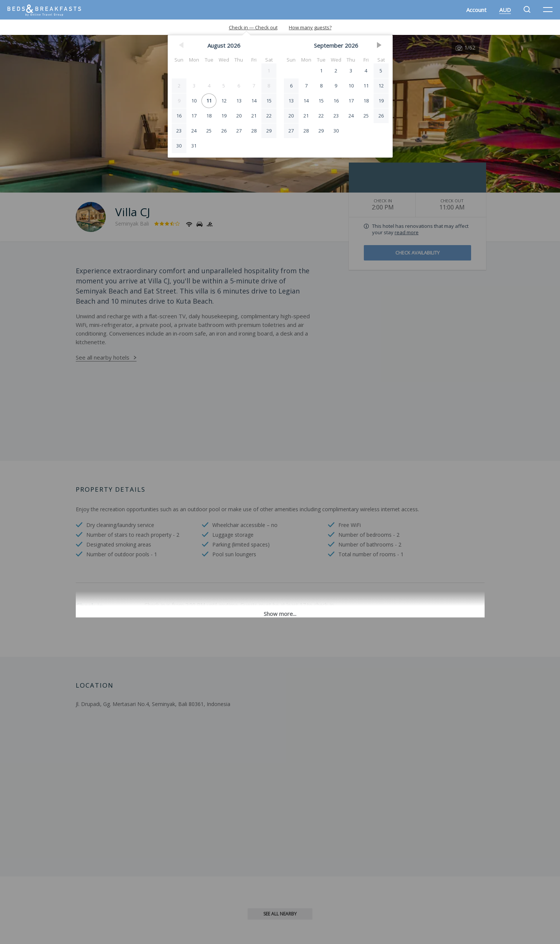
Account (476, 10)
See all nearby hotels (103, 357)
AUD (505, 10)
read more (407, 232)
